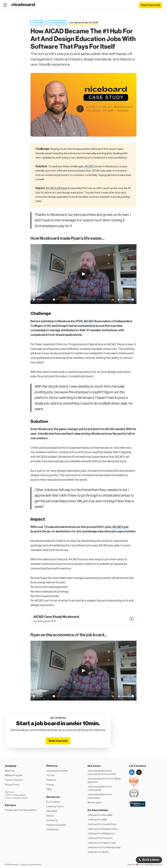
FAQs (49, 789)
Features (51, 780)
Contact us (52, 820)
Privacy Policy (12, 785)
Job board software (57, 771)
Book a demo (151, 860)
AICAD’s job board (58, 188)
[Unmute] (119, 300)
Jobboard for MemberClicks (103, 829)
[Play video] (83, 274)
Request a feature (56, 825)
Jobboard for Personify (100, 838)
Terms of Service (14, 780)
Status (50, 816)
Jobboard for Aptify (98, 852)
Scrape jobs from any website (21, 810)
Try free (51, 775)
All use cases (95, 803)
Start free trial (150, 5)
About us (10, 771)
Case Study (38, 23)
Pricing (50, 785)
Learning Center (55, 806)
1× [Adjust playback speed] (113, 300)
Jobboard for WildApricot (101, 834)
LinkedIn (132, 772)
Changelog (52, 830)
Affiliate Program (14, 775)
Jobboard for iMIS (97, 820)
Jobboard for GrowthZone (102, 824)
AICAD (89, 166)
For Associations (57, 23)
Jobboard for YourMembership (104, 847)
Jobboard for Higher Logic (102, 843)
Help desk (52, 811)
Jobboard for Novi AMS (100, 815)
